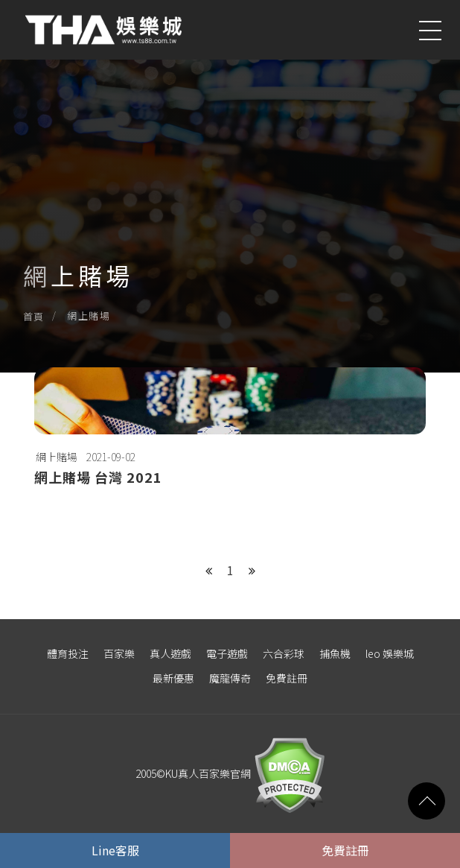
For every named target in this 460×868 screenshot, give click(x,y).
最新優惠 (173, 678)
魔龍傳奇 (230, 678)
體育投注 (68, 653)
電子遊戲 (227, 653)
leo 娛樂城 (390, 653)
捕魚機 (335, 653)
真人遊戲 (170, 653)
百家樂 (119, 653)
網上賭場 (57, 457)
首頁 (34, 316)
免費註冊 (287, 678)
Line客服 (115, 850)
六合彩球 (284, 653)
